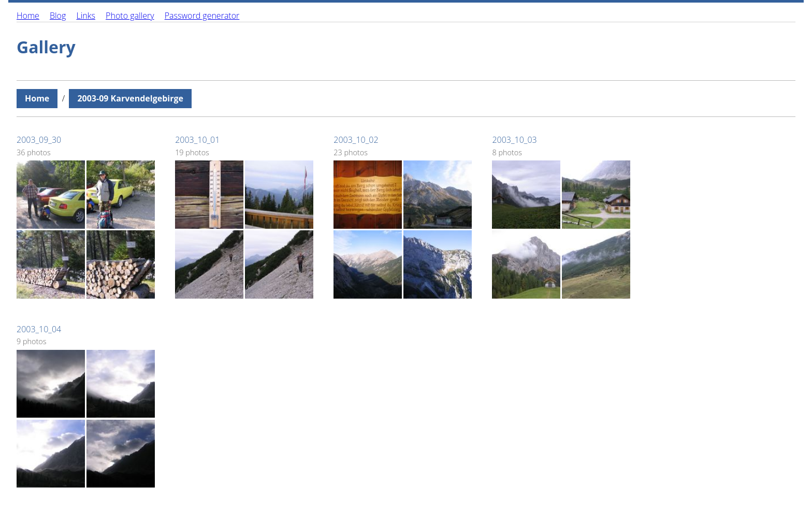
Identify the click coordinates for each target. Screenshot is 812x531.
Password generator (202, 16)
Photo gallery (130, 16)
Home (28, 16)
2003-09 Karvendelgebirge (130, 98)
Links (85, 16)
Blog (58, 16)
